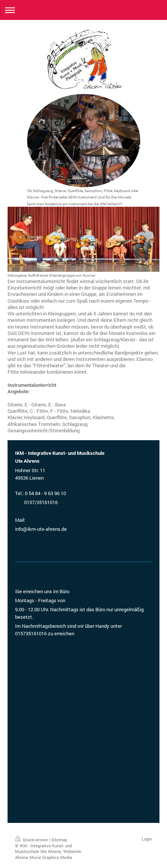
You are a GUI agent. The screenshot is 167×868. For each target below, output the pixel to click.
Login (147, 839)
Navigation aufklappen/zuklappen (83, 10)
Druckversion (32, 840)
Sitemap (59, 840)
